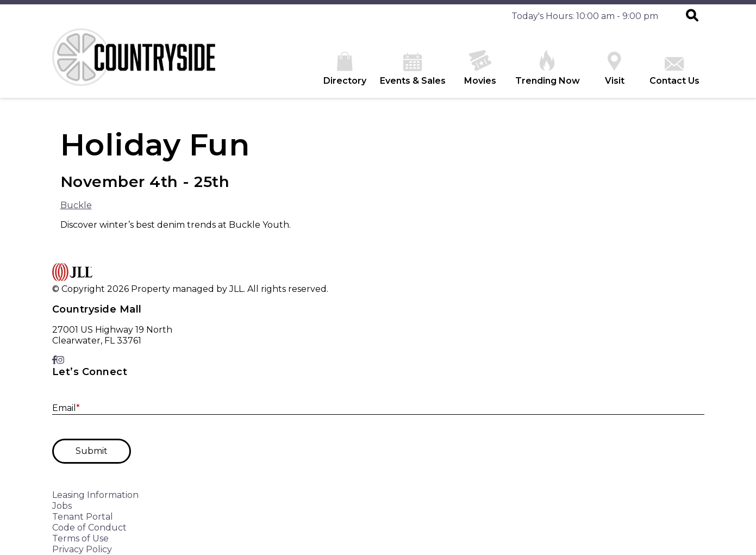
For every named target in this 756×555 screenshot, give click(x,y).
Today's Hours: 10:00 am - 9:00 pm (585, 16)
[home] (134, 63)
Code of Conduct (89, 528)
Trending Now (548, 68)
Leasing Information (95, 495)
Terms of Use (80, 538)
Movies (480, 68)
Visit (615, 69)
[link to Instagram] (60, 360)
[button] (692, 16)
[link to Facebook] (54, 360)
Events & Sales (413, 69)
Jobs (62, 506)
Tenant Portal (83, 517)
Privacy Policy (82, 549)
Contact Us (674, 71)
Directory (345, 69)
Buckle (76, 205)
